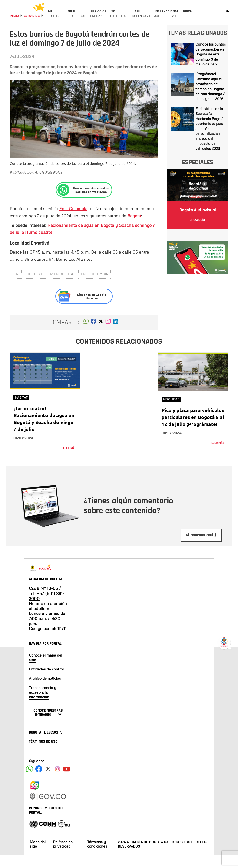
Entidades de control (46, 682)
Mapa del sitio (38, 857)
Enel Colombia (73, 221)
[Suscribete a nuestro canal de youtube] (67, 781)
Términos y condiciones (97, 857)
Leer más (70, 461)
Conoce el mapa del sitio (45, 670)
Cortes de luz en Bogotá (50, 287)
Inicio (14, 28)
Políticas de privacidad (63, 857)
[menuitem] (55, 15)
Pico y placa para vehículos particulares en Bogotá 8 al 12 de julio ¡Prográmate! (193, 430)
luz (16, 287)
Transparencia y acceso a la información (42, 705)
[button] (86, 335)
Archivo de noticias (45, 691)
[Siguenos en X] (48, 781)
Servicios (32, 28)
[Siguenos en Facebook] (30, 781)
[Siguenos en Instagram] (57, 781)
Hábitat (21, 410)
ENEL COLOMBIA (95, 287)
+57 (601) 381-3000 (46, 608)
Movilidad (171, 412)
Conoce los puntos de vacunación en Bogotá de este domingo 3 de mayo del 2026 (211, 67)
